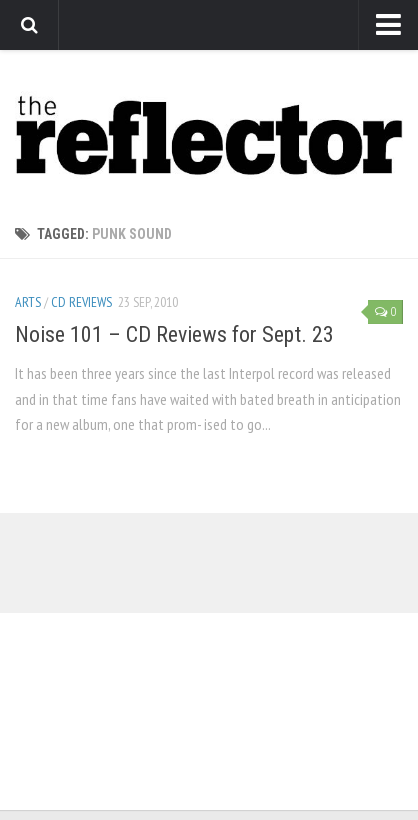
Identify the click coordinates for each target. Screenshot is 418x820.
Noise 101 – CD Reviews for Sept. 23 (174, 334)
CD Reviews (81, 302)
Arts (28, 302)
